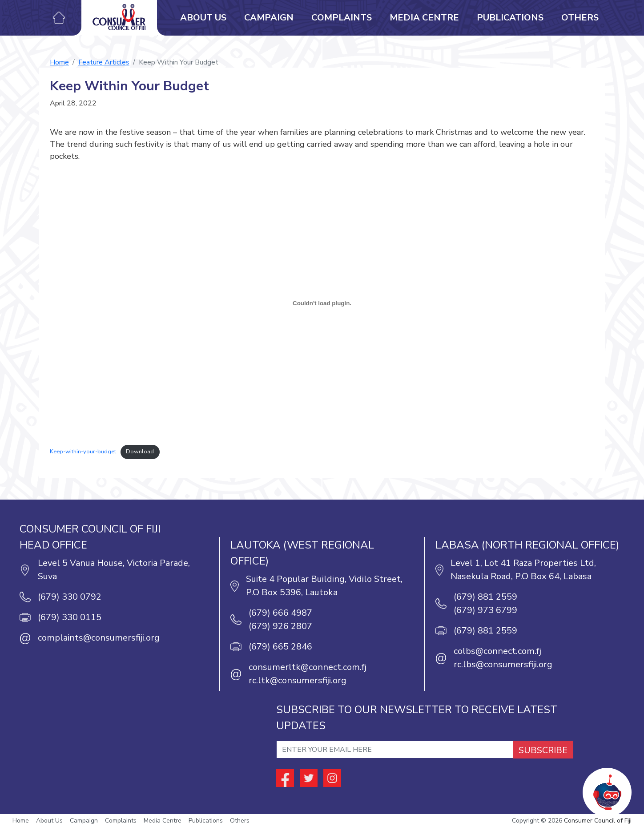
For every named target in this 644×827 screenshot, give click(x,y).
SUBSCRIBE (543, 750)
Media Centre (424, 18)
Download (140, 452)
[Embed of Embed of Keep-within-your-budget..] (322, 303)
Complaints (342, 18)
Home (59, 62)
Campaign (269, 18)
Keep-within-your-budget (83, 452)
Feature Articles (104, 62)
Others (580, 18)
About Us (203, 18)
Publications (510, 18)
